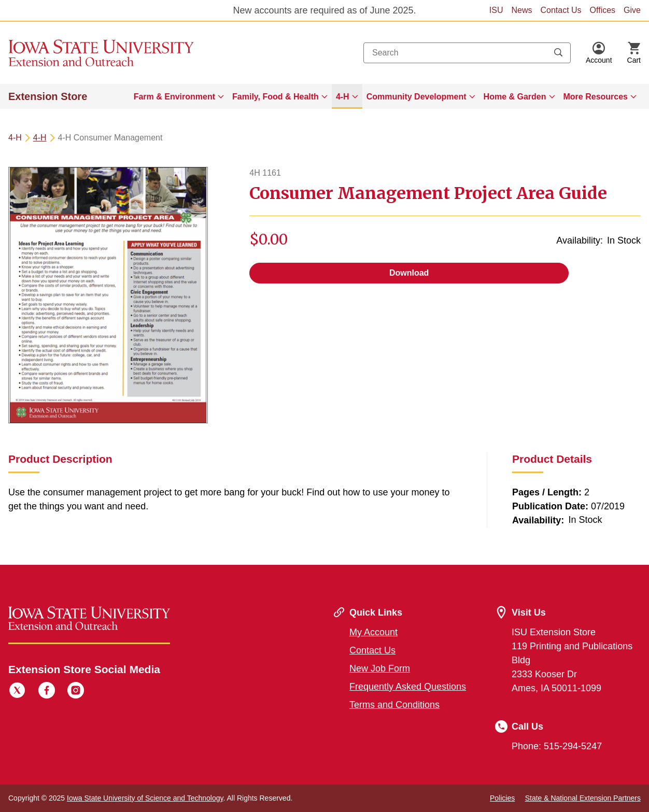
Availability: (580, 240)
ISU (496, 10)
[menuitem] (179, 96)
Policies (502, 798)
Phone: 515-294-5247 (557, 746)
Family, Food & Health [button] (276, 97)
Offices (603, 10)
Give (632, 10)
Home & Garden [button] (515, 97)
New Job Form (380, 668)
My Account (373, 632)
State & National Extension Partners (583, 798)
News (521, 10)
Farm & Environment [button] (174, 97)
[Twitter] (17, 692)
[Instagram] (76, 692)
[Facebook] (47, 692)
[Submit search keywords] (558, 53)
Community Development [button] (417, 97)
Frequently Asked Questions (408, 687)
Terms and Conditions (394, 705)
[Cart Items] (634, 53)
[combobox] (467, 53)
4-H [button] (343, 97)
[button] (599, 53)
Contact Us (561, 10)
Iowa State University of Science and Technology (145, 798)
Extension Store (48, 96)
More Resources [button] (596, 97)
